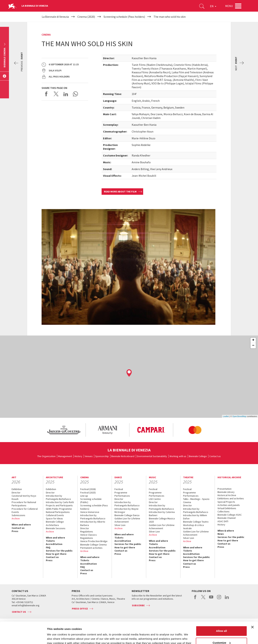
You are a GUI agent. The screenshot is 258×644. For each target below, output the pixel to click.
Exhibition (17, 489)
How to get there (56, 554)
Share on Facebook (46, 94)
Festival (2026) (88, 489)
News (221, 534)
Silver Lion (120, 525)
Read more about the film (120, 192)
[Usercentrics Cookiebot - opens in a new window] (23, 637)
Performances (122, 496)
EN (213, 6)
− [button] (253, 346)
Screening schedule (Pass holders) (94, 507)
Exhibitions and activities (231, 498)
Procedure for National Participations (24, 504)
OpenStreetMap (239, 416)
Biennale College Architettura (55, 523)
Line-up (84, 496)
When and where (21, 525)
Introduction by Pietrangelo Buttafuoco (58, 497)
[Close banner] (252, 607)
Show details (55, 637)
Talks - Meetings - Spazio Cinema (196, 501)
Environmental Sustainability (152, 456)
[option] (64, 430)
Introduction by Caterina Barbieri (162, 514)
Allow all (221, 611)
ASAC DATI (223, 521)
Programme (121, 493)
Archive (16, 518)
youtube (211, 599)
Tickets (50, 541)
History (78, 456)
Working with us (178, 456)
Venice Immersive (90, 512)
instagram (219, 599)
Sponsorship (102, 456)
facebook (195, 599)
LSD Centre (155, 499)
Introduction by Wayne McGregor (126, 510)
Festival (119, 489)
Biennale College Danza (127, 515)
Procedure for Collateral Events (25, 510)
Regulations (87, 532)
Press (15, 531)
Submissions (18, 515)
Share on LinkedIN (66, 94)
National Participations (58, 512)
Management (65, 456)
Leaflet (226, 416)
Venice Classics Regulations (89, 536)
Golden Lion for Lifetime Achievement (127, 520)
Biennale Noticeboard (123, 456)
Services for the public (59, 551)
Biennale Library (226, 492)
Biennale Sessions (56, 528)
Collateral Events (55, 515)
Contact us (215, 456)
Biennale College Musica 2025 (162, 520)
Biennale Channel (227, 518)
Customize (222, 622)
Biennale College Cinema (93, 545)
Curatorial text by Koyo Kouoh (24, 497)
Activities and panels (229, 505)
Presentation (224, 489)
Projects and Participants (59, 505)
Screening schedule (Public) (91, 501)
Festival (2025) (88, 493)
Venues (89, 456)
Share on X (56, 94)
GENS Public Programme (59, 509)
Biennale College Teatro (196, 522)
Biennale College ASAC (230, 515)
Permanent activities (91, 548)
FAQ (48, 547)
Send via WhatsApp (75, 94)
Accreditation (54, 544)
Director (16, 493)
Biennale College (198, 456)
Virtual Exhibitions (227, 508)
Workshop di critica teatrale (193, 527)
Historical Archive (227, 495)
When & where (226, 531)
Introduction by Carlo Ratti (60, 502)
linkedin (227, 599)
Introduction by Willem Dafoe (195, 517)
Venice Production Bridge (94, 541)
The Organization (46, 456)
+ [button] (253, 340)
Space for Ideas (54, 518)
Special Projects (226, 502)
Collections (224, 511)
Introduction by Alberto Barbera (93, 523)
